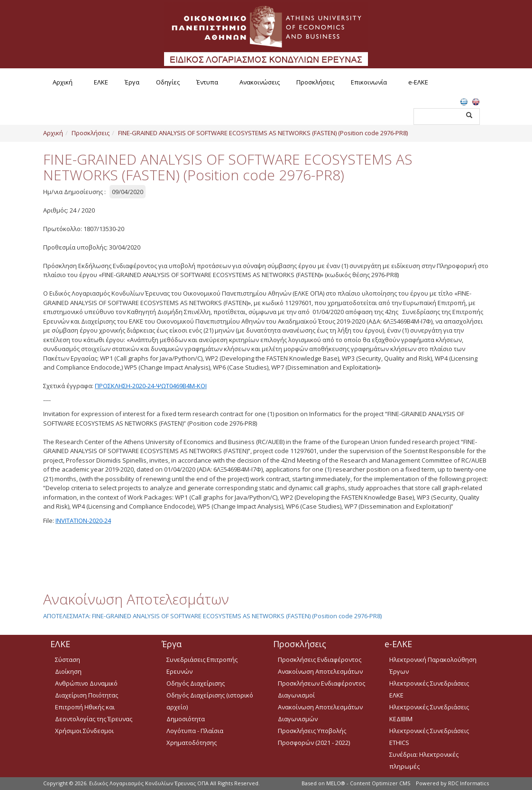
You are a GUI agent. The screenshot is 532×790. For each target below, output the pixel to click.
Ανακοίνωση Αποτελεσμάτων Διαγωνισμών (320, 713)
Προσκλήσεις (315, 82)
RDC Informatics (468, 783)
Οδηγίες (168, 82)
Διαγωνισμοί (296, 695)
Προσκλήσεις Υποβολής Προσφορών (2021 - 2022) (314, 737)
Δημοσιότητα (186, 719)
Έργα (132, 82)
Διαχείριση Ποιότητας (87, 695)
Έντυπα (207, 82)
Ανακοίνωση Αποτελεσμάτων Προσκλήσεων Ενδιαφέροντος (321, 677)
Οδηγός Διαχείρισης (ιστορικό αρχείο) (210, 701)
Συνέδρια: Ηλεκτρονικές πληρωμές (424, 760)
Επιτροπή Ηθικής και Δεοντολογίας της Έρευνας (94, 713)
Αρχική (63, 82)
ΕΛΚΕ (101, 82)
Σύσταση (68, 660)
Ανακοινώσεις (260, 82)
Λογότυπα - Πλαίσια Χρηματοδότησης (195, 737)
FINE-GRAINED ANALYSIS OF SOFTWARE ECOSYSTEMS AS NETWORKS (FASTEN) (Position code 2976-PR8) (263, 133)
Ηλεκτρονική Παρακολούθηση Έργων (433, 665)
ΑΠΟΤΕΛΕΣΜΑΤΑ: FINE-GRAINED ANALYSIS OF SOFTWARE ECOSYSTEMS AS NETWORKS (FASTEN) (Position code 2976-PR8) (212, 616)
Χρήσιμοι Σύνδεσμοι (84, 731)
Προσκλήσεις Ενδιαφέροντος (320, 660)
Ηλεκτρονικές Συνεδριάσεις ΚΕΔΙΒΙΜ (429, 713)
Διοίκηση (68, 671)
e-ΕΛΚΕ (418, 82)
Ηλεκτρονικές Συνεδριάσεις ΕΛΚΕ (429, 689)
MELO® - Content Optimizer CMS (368, 783)
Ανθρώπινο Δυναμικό (86, 683)
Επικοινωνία (369, 82)
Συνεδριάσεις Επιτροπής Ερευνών (202, 665)
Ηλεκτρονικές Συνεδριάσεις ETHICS (429, 737)
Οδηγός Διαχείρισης (196, 683)
